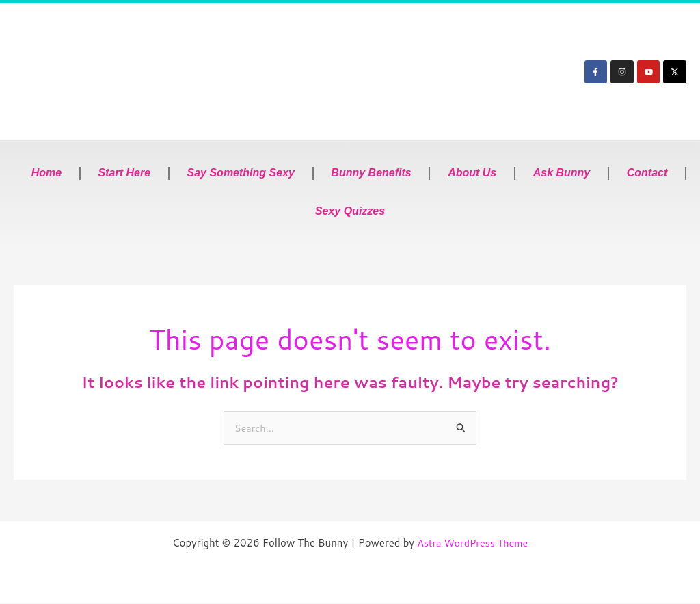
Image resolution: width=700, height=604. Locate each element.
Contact (647, 173)
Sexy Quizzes (350, 211)
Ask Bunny (562, 173)
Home (46, 173)
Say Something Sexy (241, 173)
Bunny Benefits (371, 173)
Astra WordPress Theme (472, 543)
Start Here (124, 173)
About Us (472, 173)
